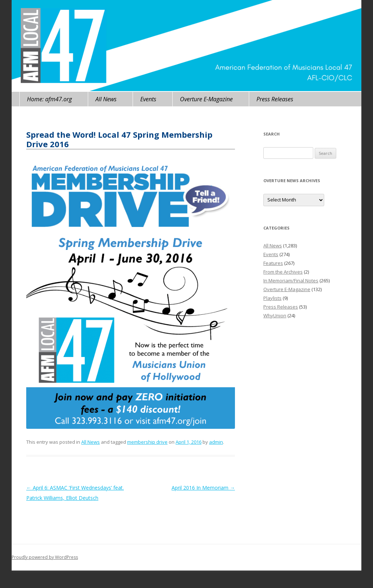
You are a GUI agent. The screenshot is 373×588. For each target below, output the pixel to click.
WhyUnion (275, 315)
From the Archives (283, 272)
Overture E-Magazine (206, 99)
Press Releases (275, 99)
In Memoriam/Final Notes (291, 281)
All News (106, 99)
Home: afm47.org (49, 99)
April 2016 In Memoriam (203, 488)
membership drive (147, 442)
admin (216, 442)
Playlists (272, 298)
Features (273, 263)
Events (148, 99)
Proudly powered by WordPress (45, 557)
